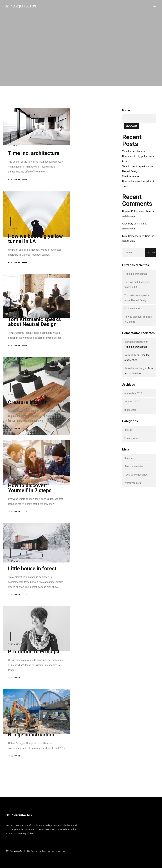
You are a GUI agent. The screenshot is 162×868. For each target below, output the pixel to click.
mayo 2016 (130, 410)
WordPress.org (133, 483)
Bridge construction (31, 735)
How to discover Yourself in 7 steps (30, 488)
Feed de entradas (134, 466)
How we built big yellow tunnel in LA (35, 239)
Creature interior (27, 402)
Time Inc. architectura (34, 153)
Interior (128, 430)
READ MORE (17, 179)
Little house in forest (32, 568)
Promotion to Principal (34, 652)
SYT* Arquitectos (20, 6)
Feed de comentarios (136, 475)
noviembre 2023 (133, 393)
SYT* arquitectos (19, 815)
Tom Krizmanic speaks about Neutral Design (34, 322)
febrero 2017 (132, 402)
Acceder (129, 458)
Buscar (126, 110)
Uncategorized (132, 438)
